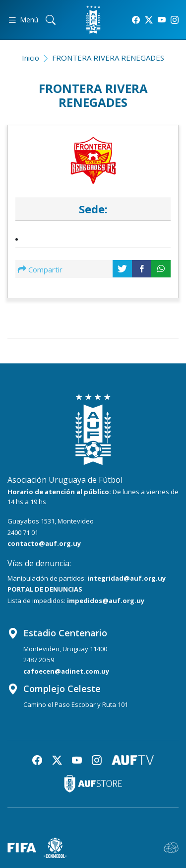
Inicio (31, 58)
